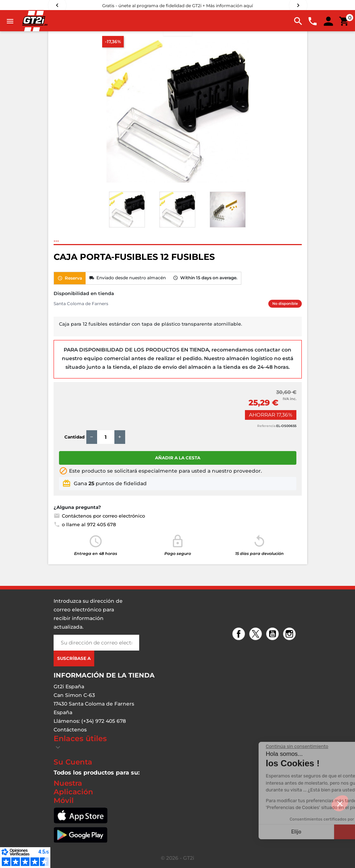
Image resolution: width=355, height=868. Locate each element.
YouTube (274, 635)
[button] (340, 803)
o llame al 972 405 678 (85, 524)
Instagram (290, 635)
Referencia (266, 426)
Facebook (240, 635)
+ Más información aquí (228, 6)
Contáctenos (70, 730)
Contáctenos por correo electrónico (99, 516)
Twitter (257, 635)
